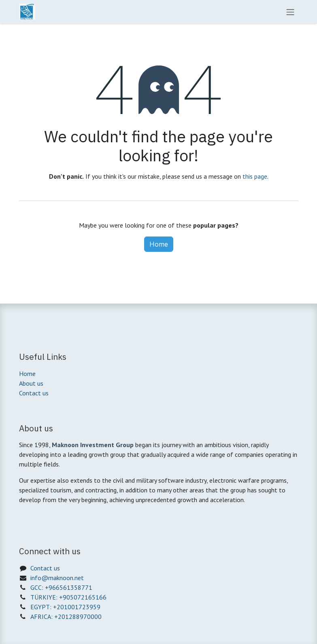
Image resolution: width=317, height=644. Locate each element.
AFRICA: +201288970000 (66, 617)
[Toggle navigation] (290, 12)
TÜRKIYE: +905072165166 (68, 597)
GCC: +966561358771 (61, 587)
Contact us (34, 393)
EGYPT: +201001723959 (65, 607)
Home (159, 244)
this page (255, 176)
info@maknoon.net (57, 578)
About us (31, 383)
